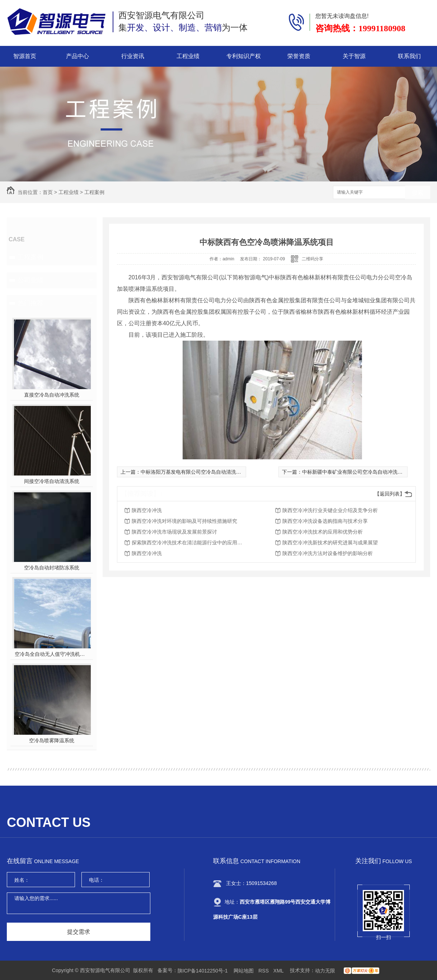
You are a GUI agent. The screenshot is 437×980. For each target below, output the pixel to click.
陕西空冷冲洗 (147, 510)
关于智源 (354, 56)
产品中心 (77, 56)
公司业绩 (30, 280)
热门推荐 (30, 303)
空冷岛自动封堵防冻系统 (52, 568)
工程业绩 (188, 56)
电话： (97, 880)
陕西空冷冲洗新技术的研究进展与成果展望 (330, 543)
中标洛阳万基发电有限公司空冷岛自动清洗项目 (193, 472)
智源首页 (25, 56)
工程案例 (94, 192)
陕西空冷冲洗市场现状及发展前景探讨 (174, 532)
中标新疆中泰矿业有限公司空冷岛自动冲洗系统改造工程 (365, 472)
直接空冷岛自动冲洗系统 (52, 395)
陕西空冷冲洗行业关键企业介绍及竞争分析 (330, 510)
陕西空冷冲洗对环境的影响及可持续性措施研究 (184, 521)
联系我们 (409, 56)
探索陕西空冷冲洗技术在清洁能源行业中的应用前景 (189, 543)
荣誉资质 (299, 56)
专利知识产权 (244, 56)
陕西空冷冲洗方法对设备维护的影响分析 (328, 553)
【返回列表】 (390, 494)
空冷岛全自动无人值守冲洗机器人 (52, 654)
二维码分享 (313, 259)
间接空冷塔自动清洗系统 (52, 481)
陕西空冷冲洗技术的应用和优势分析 (323, 532)
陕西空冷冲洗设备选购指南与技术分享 (325, 521)
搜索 (418, 193)
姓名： (22, 880)
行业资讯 (133, 56)
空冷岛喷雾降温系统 (52, 740)
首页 (48, 192)
